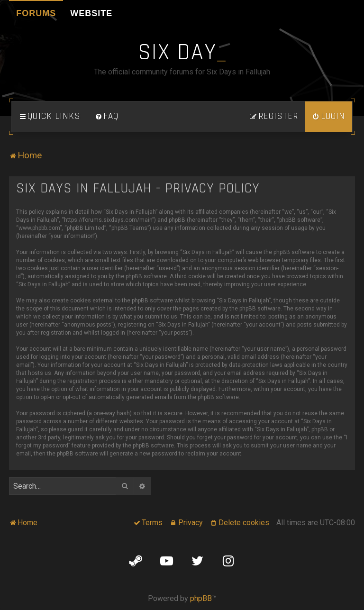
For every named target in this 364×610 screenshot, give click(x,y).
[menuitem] (107, 117)
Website (91, 13)
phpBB (201, 598)
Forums (36, 13)
